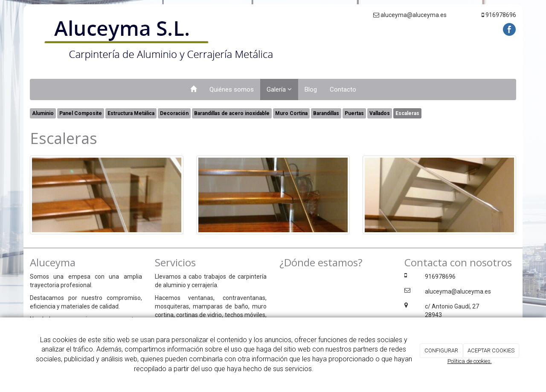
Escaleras (407, 113)
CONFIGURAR (441, 350)
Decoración (174, 113)
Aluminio (43, 113)
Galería (279, 89)
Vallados (380, 113)
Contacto (343, 89)
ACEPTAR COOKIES (491, 350)
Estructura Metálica (131, 113)
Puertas (354, 113)
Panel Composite (81, 113)
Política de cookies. (470, 361)
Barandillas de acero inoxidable (232, 113)
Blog (311, 89)
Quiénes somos (232, 89)
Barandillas (326, 113)
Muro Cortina (291, 113)
